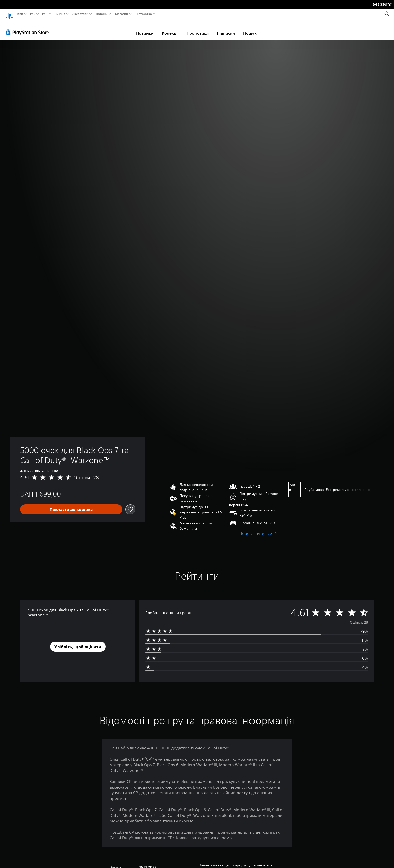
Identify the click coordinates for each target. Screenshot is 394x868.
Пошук (250, 28)
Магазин (121, 14)
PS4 (45, 14)
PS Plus (60, 14)
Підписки (226, 28)
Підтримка (143, 14)
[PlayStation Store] (29, 27)
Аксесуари (80, 14)
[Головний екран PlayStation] (9, 14)
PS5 (33, 14)
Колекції (170, 28)
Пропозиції (198, 28)
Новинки (145, 28)
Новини (102, 14)
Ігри (20, 14)
